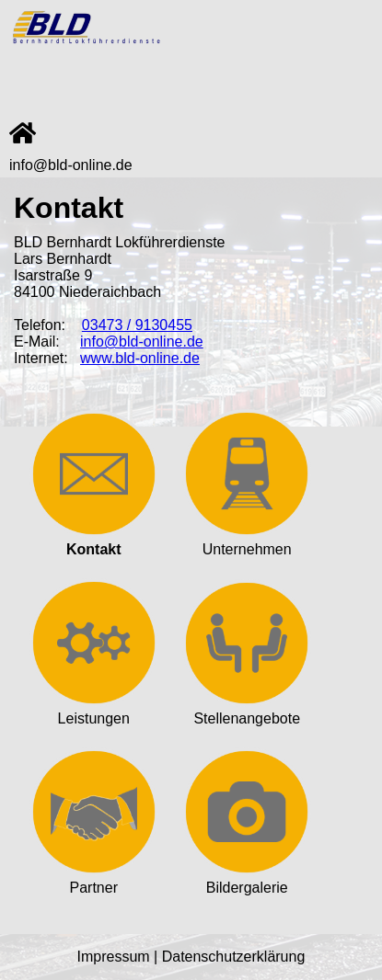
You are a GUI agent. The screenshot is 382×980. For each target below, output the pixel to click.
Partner (94, 879)
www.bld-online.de (140, 358)
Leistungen (94, 710)
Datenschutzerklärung (234, 957)
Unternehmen (247, 541)
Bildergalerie (247, 879)
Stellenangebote (247, 710)
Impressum (114, 957)
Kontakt (94, 541)
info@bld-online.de (71, 165)
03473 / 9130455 (137, 325)
